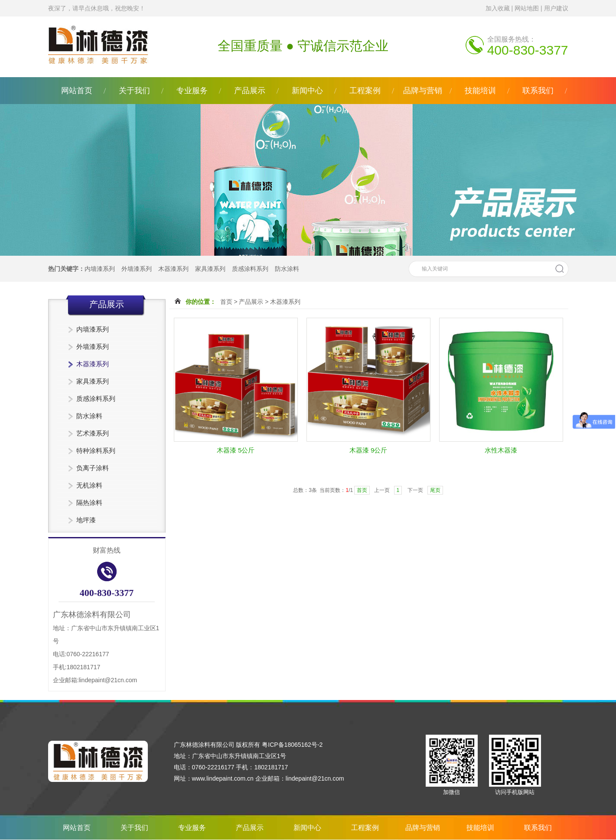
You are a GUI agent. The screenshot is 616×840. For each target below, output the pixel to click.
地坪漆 (86, 520)
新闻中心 (307, 91)
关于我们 (134, 91)
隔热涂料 (89, 503)
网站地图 (527, 8)
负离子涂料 (93, 468)
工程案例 (365, 91)
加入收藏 (498, 8)
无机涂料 (89, 485)
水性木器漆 (501, 450)
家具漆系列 (210, 269)
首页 (226, 302)
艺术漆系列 (93, 433)
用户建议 (556, 8)
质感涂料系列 (250, 269)
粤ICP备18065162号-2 (292, 745)
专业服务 (192, 91)
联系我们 (538, 91)
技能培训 (480, 91)
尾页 (435, 490)
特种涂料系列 (96, 451)
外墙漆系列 (137, 269)
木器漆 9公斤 (368, 450)
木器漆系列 (173, 269)
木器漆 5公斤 (236, 450)
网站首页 (77, 91)
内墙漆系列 (100, 269)
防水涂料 (287, 269)
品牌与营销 (423, 91)
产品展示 (250, 91)
